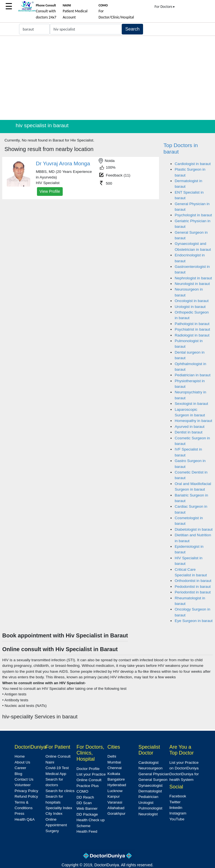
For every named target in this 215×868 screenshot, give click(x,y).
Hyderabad (117, 785)
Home (20, 756)
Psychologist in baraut (193, 215)
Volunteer (23, 785)
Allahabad (116, 808)
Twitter (175, 802)
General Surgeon (153, 780)
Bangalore (116, 779)
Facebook (178, 796)
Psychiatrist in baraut (192, 329)
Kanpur (114, 796)
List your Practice (91, 774)
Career (20, 768)
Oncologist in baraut (192, 301)
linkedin (176, 808)
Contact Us (24, 779)
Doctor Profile (88, 769)
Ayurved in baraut (190, 427)
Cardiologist (148, 763)
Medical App (56, 774)
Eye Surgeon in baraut (194, 621)
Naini (50, 762)
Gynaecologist (150, 785)
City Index (54, 814)
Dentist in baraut (189, 432)
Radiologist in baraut (192, 335)
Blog (18, 774)
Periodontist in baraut (193, 592)
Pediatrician (148, 797)
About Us (22, 762)
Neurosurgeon (150, 768)
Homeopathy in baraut (193, 421)
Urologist (146, 803)
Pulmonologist (150, 808)
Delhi (112, 756)
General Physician (154, 774)
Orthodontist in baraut (193, 581)
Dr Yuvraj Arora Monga (63, 163)
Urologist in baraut (190, 307)
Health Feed (87, 831)
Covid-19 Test (57, 768)
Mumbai (114, 762)
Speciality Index (59, 808)
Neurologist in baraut (192, 284)
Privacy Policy (26, 791)
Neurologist (148, 814)
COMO (82, 791)
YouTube (177, 819)
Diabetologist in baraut (194, 529)
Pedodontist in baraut (193, 587)
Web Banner (87, 808)
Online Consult (58, 756)
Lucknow (115, 791)
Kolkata (114, 774)
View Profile (50, 191)
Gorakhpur (116, 814)
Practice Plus (87, 786)
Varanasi (115, 802)
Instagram (178, 813)
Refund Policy (26, 796)
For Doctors (165, 7)
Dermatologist (150, 791)
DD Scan (84, 803)
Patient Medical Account (75, 11)
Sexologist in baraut (191, 404)
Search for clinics (60, 791)
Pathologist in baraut (192, 324)
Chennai (115, 768)
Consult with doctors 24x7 (46, 11)
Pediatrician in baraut (193, 375)
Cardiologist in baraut (193, 164)
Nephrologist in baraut (193, 278)
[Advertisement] (107, 78)
